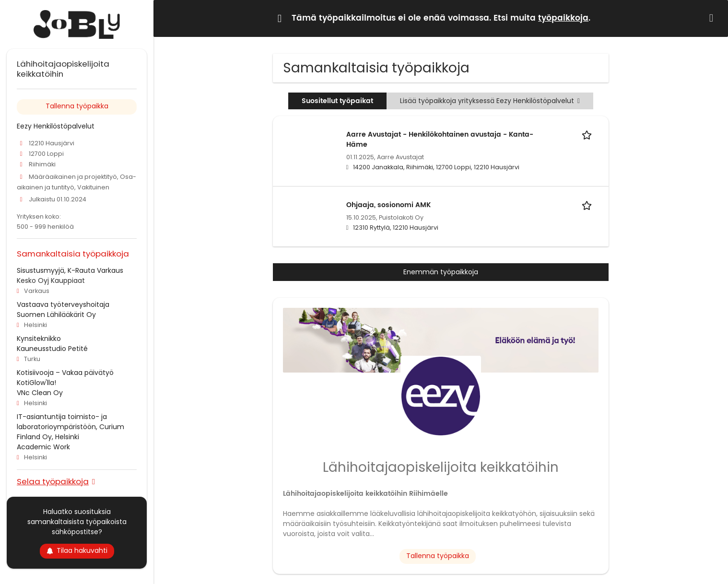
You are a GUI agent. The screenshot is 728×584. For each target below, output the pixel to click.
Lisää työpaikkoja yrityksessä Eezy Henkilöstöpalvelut (490, 101)
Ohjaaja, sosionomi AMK (388, 205)
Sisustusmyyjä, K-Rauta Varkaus (70, 270)
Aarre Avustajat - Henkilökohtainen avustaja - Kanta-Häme (440, 140)
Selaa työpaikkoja (53, 481)
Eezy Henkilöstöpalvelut (56, 126)
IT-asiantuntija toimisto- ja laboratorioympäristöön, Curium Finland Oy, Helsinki (70, 427)
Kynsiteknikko (39, 339)
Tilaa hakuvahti (77, 550)
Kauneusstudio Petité (52, 349)
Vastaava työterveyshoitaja (63, 304)
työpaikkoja (563, 18)
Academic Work (43, 447)
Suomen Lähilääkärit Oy (56, 315)
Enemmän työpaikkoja (441, 272)
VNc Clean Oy (40, 393)
